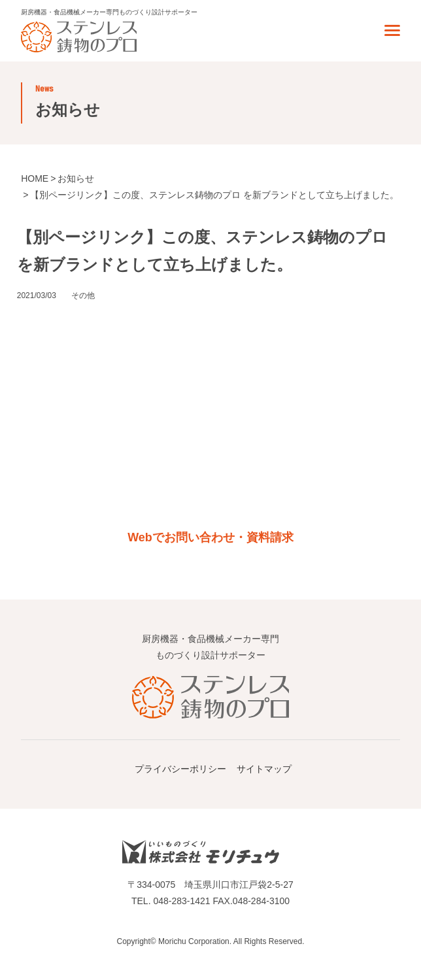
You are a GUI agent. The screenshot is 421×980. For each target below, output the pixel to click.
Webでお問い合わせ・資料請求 (210, 537)
